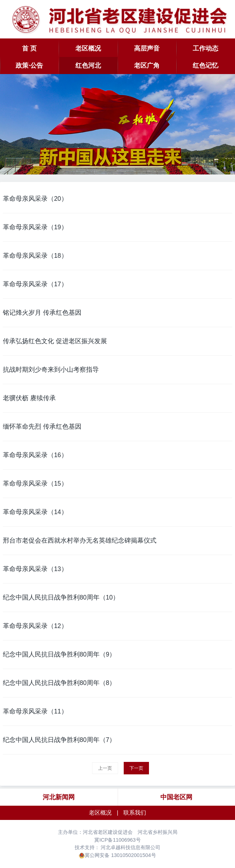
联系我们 (135, 813)
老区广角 (147, 66)
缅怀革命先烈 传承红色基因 (42, 427)
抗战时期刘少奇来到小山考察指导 (51, 370)
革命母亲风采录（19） (35, 227)
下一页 (136, 768)
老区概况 (88, 48)
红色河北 (88, 66)
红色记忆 (205, 66)
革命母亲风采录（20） (35, 199)
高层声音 (147, 48)
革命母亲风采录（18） (35, 256)
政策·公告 (29, 66)
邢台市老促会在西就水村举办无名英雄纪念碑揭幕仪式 (80, 540)
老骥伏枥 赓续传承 (29, 398)
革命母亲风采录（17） (35, 284)
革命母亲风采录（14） (35, 512)
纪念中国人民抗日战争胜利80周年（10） (61, 597)
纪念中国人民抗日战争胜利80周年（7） (59, 740)
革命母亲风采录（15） (35, 483)
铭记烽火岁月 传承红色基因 (42, 313)
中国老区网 (176, 797)
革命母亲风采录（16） (35, 455)
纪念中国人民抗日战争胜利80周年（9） (59, 654)
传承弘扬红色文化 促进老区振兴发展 (55, 341)
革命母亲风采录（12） (35, 626)
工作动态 (205, 48)
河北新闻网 (59, 797)
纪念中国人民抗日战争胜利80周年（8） (59, 683)
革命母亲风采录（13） (35, 569)
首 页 (29, 48)
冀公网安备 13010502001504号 (120, 855)
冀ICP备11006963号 (117, 840)
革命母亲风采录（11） (35, 711)
